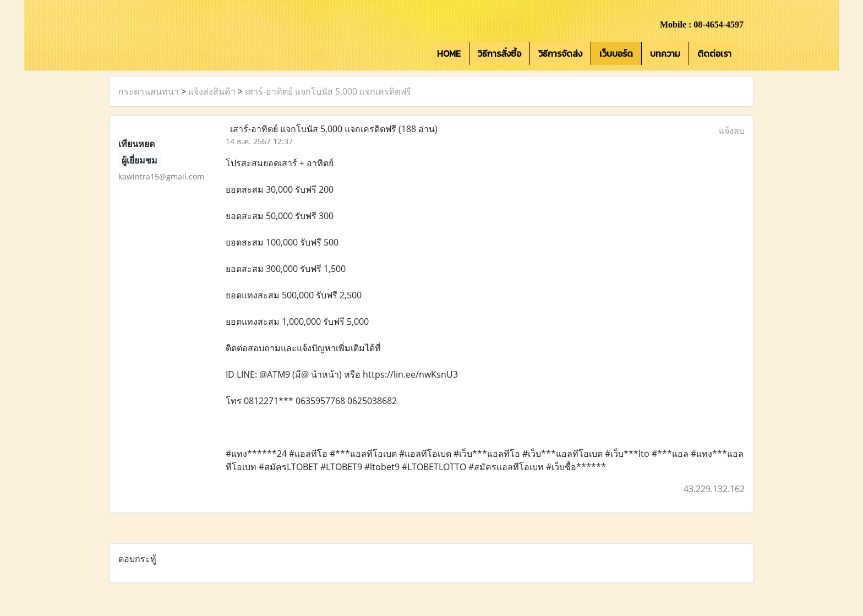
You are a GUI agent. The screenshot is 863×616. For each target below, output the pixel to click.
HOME (449, 53)
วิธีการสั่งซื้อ (499, 53)
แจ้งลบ (732, 130)
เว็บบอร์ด (616, 53)
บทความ (665, 53)
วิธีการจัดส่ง (560, 53)
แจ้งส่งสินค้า (212, 91)
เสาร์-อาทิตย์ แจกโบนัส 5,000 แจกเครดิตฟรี (328, 91)
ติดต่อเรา (714, 53)
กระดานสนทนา (149, 91)
